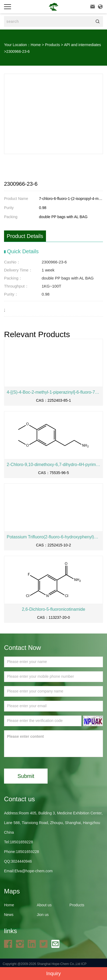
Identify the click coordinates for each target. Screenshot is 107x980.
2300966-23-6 (18, 51)
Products (52, 45)
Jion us (43, 915)
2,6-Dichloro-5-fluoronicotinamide (53, 609)
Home (36, 45)
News (9, 915)
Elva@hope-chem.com (34, 871)
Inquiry (53, 974)
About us (44, 905)
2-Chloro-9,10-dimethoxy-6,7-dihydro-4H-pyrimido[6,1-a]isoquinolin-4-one (53, 465)
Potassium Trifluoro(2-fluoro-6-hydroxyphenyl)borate (53, 537)
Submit (26, 776)
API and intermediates (83, 45)
